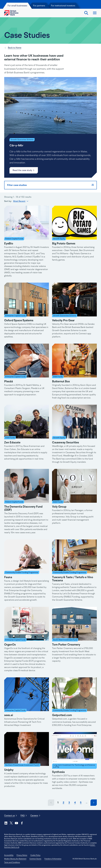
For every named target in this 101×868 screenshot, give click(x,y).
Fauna (8, 577)
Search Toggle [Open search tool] (86, 13)
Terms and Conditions (12, 862)
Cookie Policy (35, 855)
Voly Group (59, 507)
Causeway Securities (65, 442)
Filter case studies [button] (50, 185)
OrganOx (10, 645)
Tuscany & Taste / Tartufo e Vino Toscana (73, 579)
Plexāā (9, 381)
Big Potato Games (64, 243)
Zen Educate (12, 442)
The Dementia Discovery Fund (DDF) (23, 508)
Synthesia (58, 772)
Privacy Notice (22, 855)
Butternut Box (61, 381)
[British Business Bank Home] (11, 13)
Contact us (9, 816)
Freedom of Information (53, 859)
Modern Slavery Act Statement (15, 859)
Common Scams (35, 859)
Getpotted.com (62, 715)
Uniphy (9, 770)
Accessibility (9, 855)
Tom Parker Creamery (66, 645)
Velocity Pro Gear (63, 320)
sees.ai (9, 715)
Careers (34, 816)
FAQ (23, 816)
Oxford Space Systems (19, 320)
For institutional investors (63, 6)
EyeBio (9, 243)
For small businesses (18, 6)
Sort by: (8, 201)
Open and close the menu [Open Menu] (95, 13)
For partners (39, 6)
